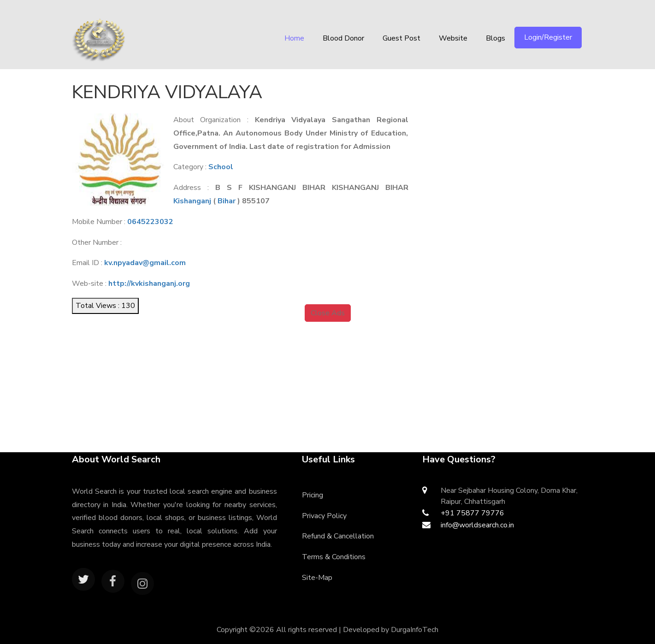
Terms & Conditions (334, 557)
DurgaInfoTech (415, 630)
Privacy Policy (324, 516)
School (221, 167)
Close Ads (328, 313)
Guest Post (401, 38)
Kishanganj (192, 201)
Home (294, 38)
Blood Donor (343, 38)
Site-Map (317, 578)
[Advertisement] (510, 136)
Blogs (496, 38)
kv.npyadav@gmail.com (145, 263)
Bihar (227, 201)
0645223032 (150, 222)
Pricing (313, 495)
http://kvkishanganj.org (149, 284)
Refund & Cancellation (338, 536)
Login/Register (548, 37)
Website (453, 38)
